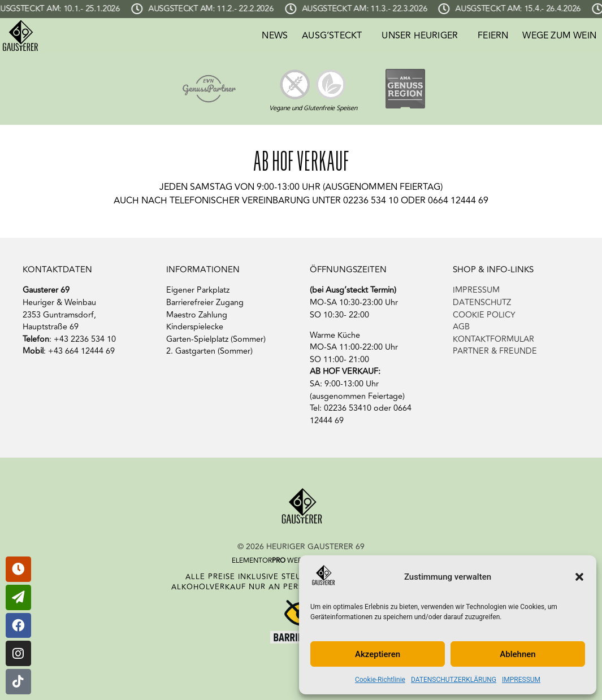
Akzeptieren (378, 654)
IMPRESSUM (521, 680)
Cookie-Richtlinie (380, 680)
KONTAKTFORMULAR (493, 339)
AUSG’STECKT (335, 36)
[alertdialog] (301, 9)
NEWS (275, 36)
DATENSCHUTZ (482, 303)
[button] (579, 577)
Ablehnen (517, 654)
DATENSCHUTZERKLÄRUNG (454, 680)
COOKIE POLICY (484, 315)
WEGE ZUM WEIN (562, 36)
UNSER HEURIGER (423, 36)
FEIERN (493, 36)
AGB (461, 327)
